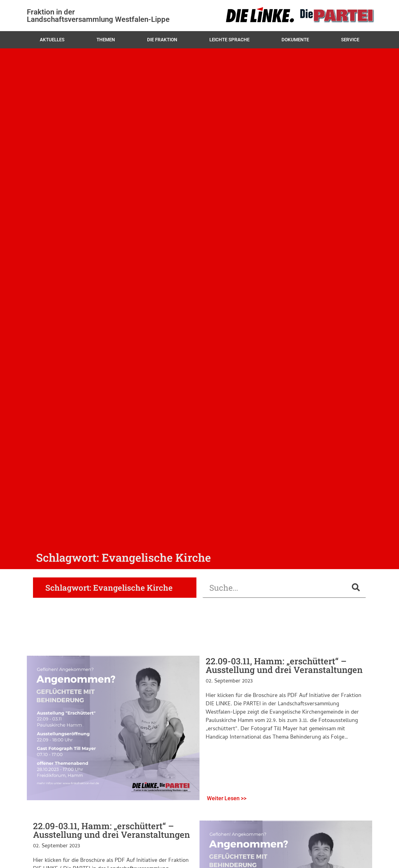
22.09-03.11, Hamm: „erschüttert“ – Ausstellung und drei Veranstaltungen (284, 665)
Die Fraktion (162, 40)
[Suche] (356, 587)
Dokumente (295, 40)
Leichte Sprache (229, 40)
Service (350, 40)
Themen (106, 40)
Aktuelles (52, 40)
